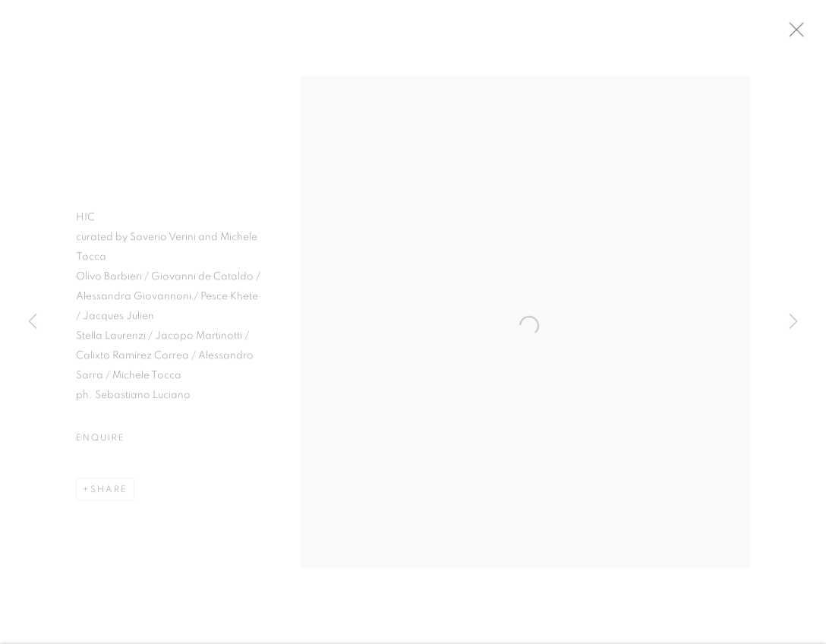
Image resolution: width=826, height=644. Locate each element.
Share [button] (109, 494)
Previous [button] (33, 322)
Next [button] (793, 322)
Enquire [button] (100, 442)
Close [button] (805, 34)
